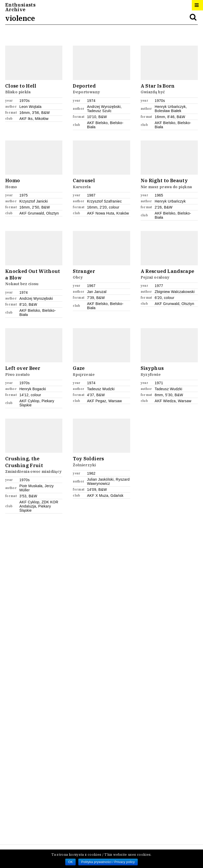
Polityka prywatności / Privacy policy (108, 862)
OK (70, 862)
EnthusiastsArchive (20, 7)
